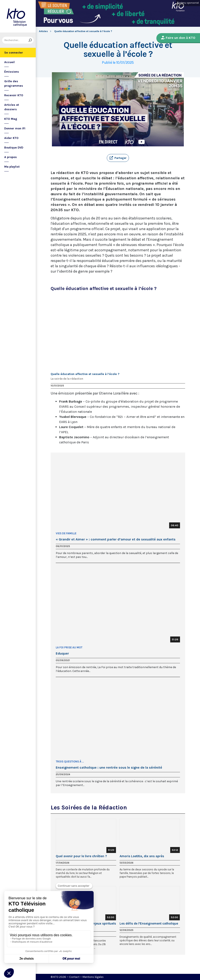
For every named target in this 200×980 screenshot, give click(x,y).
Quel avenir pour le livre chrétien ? (81, 856)
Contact (74, 977)
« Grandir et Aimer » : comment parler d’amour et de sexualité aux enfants (116, 539)
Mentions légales (93, 977)
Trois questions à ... (70, 762)
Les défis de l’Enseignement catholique (149, 923)
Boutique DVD (14, 148)
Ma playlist (12, 167)
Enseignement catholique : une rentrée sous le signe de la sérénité (109, 768)
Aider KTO (11, 138)
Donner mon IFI (15, 128)
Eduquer (62, 653)
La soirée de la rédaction (67, 379)
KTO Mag (11, 119)
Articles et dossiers (12, 107)
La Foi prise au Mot (69, 647)
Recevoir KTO (14, 95)
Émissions (12, 72)
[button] (118, 158)
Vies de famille (66, 533)
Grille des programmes (14, 83)
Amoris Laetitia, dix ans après (142, 856)
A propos (11, 157)
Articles (43, 31)
